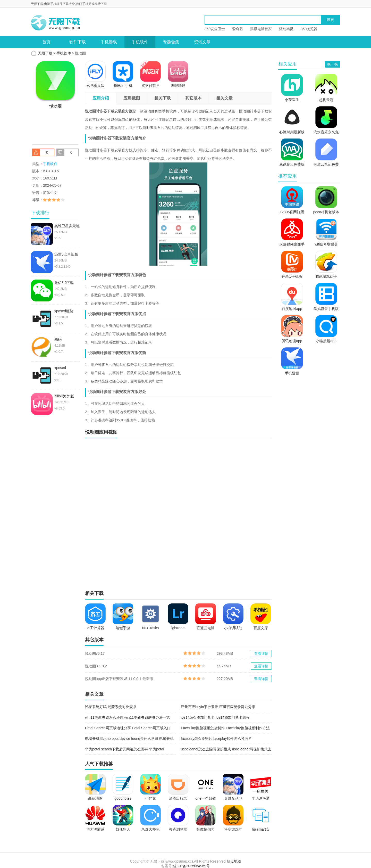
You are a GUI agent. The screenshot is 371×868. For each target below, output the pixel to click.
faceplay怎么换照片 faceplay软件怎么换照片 (216, 739)
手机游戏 (109, 42)
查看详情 (261, 653)
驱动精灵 (286, 29)
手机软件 (140, 42)
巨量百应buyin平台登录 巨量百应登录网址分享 (218, 707)
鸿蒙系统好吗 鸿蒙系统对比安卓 (111, 707)
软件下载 (78, 42)
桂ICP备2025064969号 (191, 866)
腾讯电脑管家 (261, 29)
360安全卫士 (215, 29)
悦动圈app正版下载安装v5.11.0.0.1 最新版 (119, 679)
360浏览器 (309, 29)
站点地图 (234, 861)
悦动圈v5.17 (95, 653)
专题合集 (171, 42)
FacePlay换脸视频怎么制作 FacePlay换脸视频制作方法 (225, 728)
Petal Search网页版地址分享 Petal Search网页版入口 (128, 728)
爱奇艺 (238, 29)
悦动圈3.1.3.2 (96, 666)
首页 (46, 42)
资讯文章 (202, 42)
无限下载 (45, 53)
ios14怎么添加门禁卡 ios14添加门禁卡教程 (215, 717)
